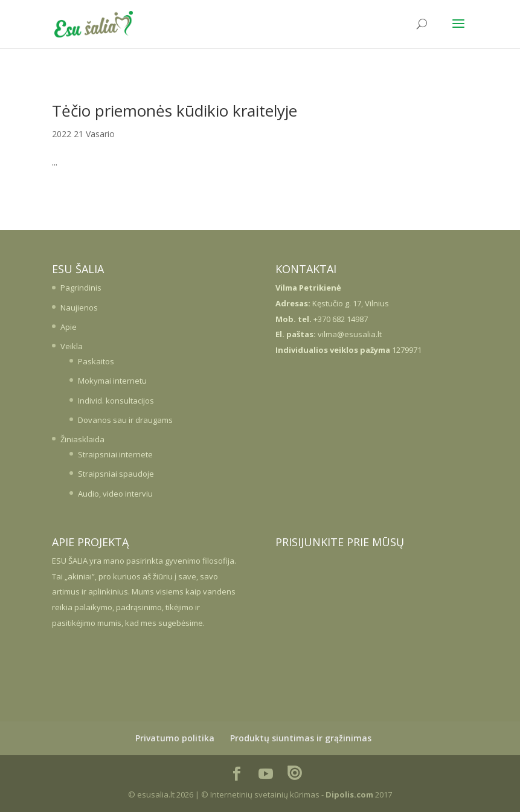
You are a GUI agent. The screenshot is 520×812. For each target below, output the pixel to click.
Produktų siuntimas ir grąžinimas (301, 738)
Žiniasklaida (82, 439)
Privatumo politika (175, 738)
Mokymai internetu (112, 381)
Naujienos (79, 308)
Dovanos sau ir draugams (125, 420)
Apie (69, 327)
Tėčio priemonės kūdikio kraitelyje (175, 111)
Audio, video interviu (115, 494)
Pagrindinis (81, 288)
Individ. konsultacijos (116, 401)
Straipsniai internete (115, 454)
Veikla (72, 346)
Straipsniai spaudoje (116, 474)
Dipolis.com (349, 794)
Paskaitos (96, 361)
